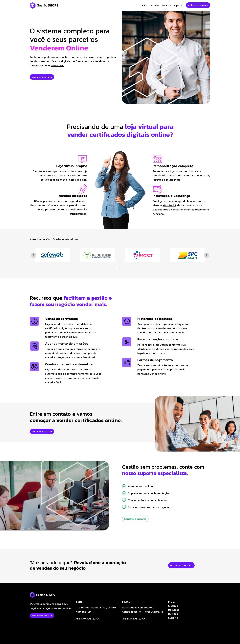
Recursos (166, 5)
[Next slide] (206, 255)
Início (145, 5)
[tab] (117, 268)
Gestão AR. (57, 65)
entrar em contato (198, 5)
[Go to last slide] (34, 255)
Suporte (178, 5)
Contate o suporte (135, 519)
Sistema (155, 5)
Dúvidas (173, 614)
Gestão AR (170, 205)
